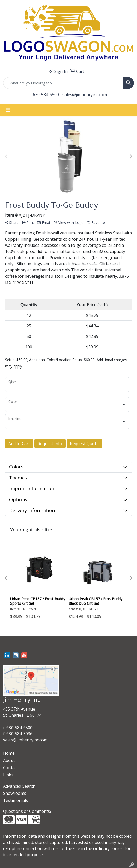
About (9, 760)
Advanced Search (19, 786)
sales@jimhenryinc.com (85, 95)
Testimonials (15, 800)
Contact (10, 768)
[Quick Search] (63, 83)
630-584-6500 (46, 95)
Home (9, 753)
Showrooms (15, 793)
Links (8, 775)
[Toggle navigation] (8, 110)
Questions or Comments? (27, 811)
